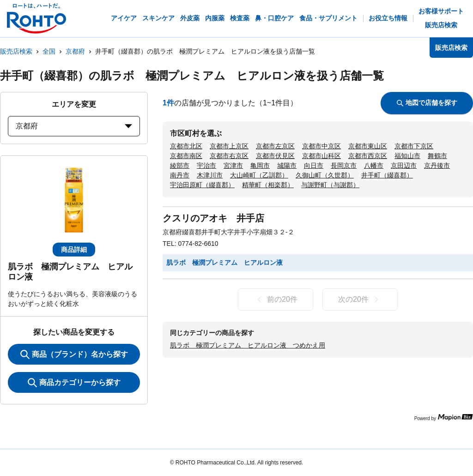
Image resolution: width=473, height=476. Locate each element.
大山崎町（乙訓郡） (259, 175)
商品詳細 (74, 250)
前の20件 (276, 299)
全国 (49, 51)
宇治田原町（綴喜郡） (202, 185)
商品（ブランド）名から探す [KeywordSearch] (74, 354)
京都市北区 (186, 146)
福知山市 (407, 156)
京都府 (75, 51)
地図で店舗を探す (427, 103)
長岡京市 (344, 165)
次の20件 (360, 299)
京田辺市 (404, 165)
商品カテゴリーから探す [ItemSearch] (74, 383)
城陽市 (287, 165)
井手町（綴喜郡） (387, 175)
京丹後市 (437, 165)
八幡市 (374, 165)
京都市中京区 (321, 146)
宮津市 (233, 165)
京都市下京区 (414, 146)
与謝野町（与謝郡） (330, 185)
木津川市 (210, 175)
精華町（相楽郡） (268, 185)
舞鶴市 (437, 156)
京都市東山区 (368, 146)
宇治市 (206, 165)
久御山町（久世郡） (325, 175)
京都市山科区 (321, 156)
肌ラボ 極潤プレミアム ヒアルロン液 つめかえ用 (248, 345)
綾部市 (180, 165)
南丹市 (180, 175)
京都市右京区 (229, 156)
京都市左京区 (275, 146)
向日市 (314, 165)
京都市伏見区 (275, 156)
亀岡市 (260, 165)
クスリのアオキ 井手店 (213, 218)
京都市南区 (186, 156)
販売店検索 (16, 51)
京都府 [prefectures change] (74, 126)
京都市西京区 (368, 156)
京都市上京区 (229, 146)
